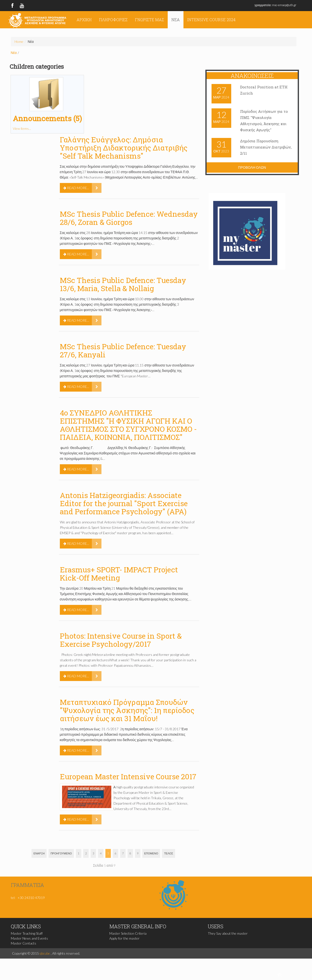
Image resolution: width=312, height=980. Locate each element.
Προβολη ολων (252, 167)
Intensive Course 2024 (211, 20)
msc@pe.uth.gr (22, 892)
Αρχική (84, 20)
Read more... (76, 188)
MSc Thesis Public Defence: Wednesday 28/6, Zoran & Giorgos (129, 218)
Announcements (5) (47, 118)
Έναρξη (39, 853)
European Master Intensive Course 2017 (128, 776)
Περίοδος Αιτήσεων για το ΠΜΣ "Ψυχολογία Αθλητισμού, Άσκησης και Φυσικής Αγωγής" (265, 121)
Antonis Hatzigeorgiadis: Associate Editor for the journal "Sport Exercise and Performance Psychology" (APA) (124, 503)
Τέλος (169, 853)
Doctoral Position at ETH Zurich (264, 90)
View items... (22, 128)
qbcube (45, 953)
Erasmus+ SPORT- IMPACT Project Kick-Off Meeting (119, 574)
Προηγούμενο (61, 853)
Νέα (176, 20)
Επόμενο (151, 853)
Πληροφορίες (113, 20)
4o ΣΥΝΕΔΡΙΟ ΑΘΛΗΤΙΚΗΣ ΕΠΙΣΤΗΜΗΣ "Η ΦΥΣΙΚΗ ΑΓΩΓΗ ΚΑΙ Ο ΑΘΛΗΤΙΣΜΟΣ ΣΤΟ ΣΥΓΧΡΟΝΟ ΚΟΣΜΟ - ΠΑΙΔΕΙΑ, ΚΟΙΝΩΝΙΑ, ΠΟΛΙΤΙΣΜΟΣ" (128, 425)
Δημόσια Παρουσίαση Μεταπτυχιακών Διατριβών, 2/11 (260, 147)
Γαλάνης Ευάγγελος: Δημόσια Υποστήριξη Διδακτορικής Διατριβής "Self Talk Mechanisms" (124, 148)
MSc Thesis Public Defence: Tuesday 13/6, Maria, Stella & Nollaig (123, 284)
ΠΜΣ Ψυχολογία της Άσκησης (37, 20)
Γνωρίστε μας (149, 20)
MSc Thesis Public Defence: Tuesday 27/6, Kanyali (123, 350)
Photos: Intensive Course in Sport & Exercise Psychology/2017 (121, 640)
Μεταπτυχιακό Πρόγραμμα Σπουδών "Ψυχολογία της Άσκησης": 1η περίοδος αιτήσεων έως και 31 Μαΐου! (127, 710)
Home (19, 42)
